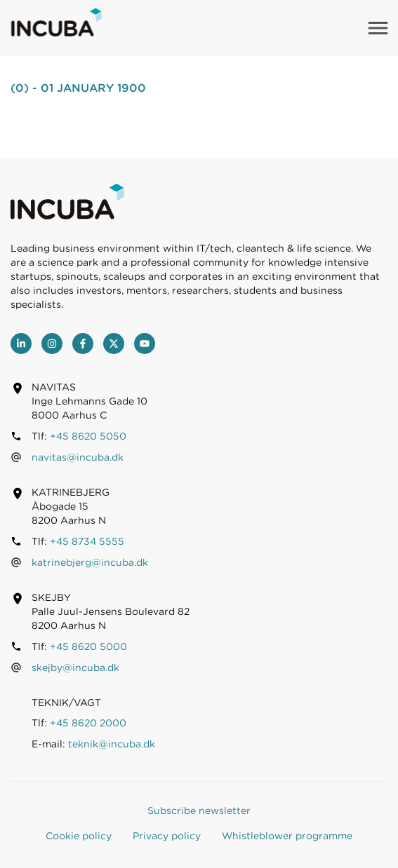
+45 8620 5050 (88, 436)
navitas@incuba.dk (78, 457)
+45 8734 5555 (87, 541)
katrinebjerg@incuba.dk (90, 562)
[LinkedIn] (21, 344)
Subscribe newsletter (199, 811)
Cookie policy (79, 836)
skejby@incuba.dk (75, 667)
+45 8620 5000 (88, 646)
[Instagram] (52, 344)
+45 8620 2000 (88, 723)
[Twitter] (114, 344)
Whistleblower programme (287, 836)
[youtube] (145, 344)
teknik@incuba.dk (112, 744)
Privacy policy (167, 836)
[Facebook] (83, 344)
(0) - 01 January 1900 (78, 88)
